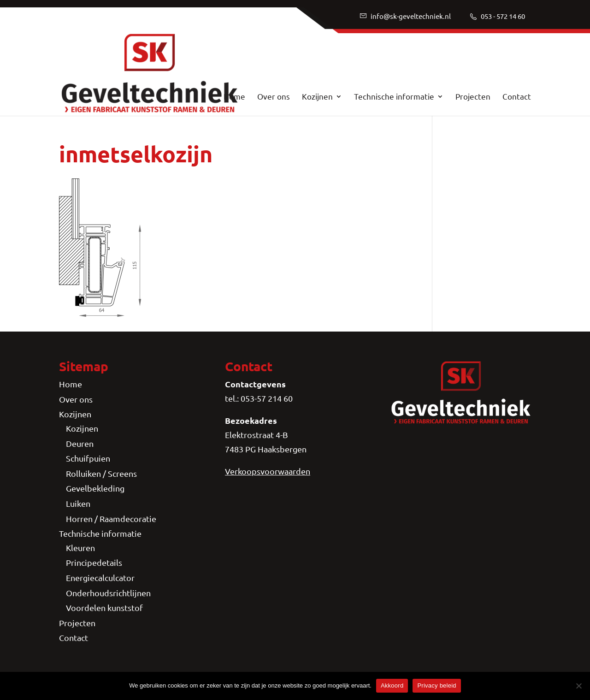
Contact (517, 97)
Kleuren (80, 548)
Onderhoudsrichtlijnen (108, 593)
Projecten (473, 97)
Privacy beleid (437, 685)
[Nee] (578, 686)
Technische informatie (394, 97)
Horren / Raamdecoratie (111, 519)
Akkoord (392, 685)
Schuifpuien (88, 458)
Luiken (78, 503)
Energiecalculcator (100, 578)
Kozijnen (317, 97)
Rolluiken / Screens (101, 473)
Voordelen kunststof (104, 608)
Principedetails (94, 562)
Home (234, 97)
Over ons (274, 97)
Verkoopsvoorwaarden (268, 471)
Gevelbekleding (95, 488)
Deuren (80, 443)
